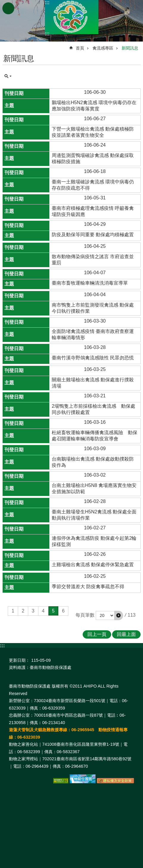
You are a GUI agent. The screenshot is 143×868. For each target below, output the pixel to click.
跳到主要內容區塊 (3, 3)
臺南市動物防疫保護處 (72, 17)
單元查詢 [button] (8, 76)
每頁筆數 (85, 615)
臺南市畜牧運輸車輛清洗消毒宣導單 (90, 283)
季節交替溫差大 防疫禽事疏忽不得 (88, 587)
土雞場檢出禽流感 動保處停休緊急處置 (93, 565)
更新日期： (19, 660)
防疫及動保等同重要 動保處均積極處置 (93, 235)
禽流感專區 (103, 48)
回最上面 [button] (126, 634)
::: (47, 3)
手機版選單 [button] (8, 8)
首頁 (80, 48)
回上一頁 (97, 634)
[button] (119, 615)
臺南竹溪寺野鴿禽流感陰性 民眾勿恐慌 (93, 358)
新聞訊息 (130, 48)
